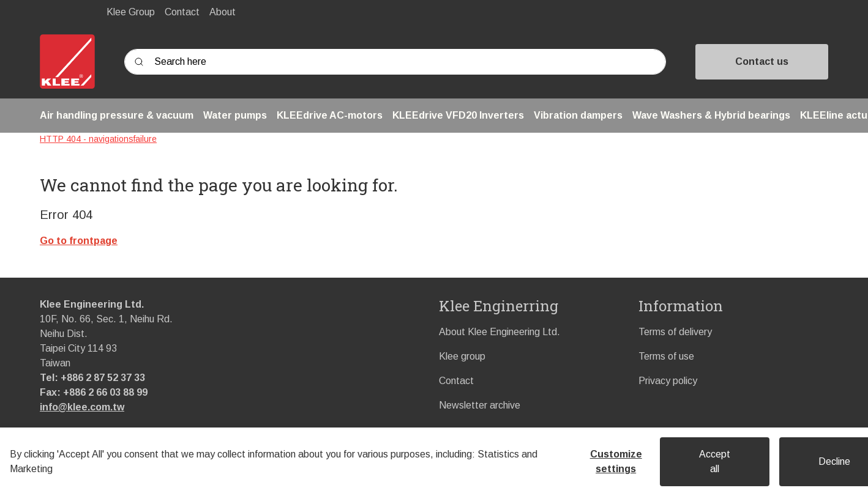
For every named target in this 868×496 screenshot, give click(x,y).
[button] (117, 116)
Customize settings (616, 461)
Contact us (762, 61)
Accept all (715, 461)
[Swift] (67, 61)
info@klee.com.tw (82, 407)
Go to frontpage (79, 241)
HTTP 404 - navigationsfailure (98, 139)
